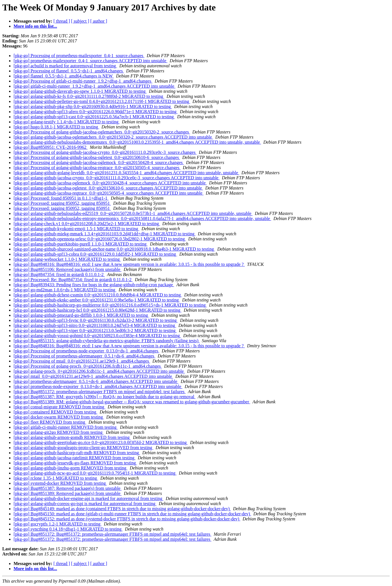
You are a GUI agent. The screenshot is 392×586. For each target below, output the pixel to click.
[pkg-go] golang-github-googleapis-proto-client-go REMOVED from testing (84, 448)
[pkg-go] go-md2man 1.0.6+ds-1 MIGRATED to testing (65, 290)
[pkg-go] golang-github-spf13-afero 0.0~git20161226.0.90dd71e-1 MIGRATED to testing (96, 112)
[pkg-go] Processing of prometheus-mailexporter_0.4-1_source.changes (79, 56)
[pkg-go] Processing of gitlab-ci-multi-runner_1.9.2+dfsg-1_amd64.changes (83, 81)
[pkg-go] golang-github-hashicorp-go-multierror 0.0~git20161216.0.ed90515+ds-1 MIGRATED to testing (110, 305)
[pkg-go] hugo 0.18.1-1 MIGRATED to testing (56, 127)
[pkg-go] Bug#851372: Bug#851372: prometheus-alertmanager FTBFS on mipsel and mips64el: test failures (112, 534)
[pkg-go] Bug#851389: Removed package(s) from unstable (68, 493)
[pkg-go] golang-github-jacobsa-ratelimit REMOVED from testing (74, 458)
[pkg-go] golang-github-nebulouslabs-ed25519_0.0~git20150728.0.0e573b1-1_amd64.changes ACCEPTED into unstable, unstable (133, 213)
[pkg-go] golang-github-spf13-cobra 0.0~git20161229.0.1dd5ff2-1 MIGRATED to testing (95, 254)
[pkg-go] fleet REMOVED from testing (50, 422)
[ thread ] (62, 21)
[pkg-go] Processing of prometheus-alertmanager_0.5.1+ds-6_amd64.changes (85, 356)
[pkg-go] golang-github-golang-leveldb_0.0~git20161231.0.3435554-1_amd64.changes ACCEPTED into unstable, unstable (126, 173)
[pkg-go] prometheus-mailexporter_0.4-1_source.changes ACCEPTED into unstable (90, 61)
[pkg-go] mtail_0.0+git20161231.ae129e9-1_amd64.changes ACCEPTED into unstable (93, 376)
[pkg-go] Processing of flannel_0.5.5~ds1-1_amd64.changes (69, 71)
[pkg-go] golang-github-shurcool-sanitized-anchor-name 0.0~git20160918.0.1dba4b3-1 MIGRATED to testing (114, 249)
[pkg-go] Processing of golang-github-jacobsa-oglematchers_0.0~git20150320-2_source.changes (102, 132)
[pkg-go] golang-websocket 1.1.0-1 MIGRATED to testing (67, 259)
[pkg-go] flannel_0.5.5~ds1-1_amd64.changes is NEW (64, 76)
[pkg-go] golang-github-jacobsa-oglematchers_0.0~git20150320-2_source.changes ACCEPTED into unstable (113, 137)
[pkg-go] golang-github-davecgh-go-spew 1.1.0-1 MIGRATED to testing (80, 91)
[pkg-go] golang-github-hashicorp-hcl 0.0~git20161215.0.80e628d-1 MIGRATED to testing (98, 310)
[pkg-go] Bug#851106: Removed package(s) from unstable (68, 269)
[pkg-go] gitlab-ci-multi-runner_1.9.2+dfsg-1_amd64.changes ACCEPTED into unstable (94, 86)
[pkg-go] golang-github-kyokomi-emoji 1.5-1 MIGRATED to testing (76, 229)
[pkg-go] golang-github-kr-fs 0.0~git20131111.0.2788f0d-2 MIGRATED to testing (89, 96)
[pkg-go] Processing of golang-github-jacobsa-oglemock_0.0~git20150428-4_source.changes (99, 162)
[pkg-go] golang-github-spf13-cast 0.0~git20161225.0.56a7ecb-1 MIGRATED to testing (94, 117)
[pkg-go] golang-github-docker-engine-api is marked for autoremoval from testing (88, 498)
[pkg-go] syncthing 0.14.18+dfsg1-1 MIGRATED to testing (68, 529)
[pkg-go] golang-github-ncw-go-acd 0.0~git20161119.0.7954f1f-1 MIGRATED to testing (95, 473)
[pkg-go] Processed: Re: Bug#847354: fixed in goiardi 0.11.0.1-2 (73, 280)
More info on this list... (35, 26)
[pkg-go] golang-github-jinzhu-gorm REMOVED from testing (71, 468)
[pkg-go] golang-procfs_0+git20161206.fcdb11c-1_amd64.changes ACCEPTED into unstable (99, 371)
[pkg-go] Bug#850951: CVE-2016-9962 (51, 147)
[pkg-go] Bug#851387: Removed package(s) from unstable (68, 488)
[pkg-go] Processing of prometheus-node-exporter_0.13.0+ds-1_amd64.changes (86, 351)
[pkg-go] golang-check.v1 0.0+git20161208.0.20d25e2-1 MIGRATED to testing (87, 224)
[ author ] (99, 21)
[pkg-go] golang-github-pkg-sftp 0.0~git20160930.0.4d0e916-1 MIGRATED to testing (93, 106)
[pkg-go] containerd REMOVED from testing (55, 412)
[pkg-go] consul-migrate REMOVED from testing (59, 407)
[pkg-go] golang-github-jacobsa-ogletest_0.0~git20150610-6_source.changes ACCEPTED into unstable (108, 188)
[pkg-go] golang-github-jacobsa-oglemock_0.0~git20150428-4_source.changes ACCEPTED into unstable (110, 183)
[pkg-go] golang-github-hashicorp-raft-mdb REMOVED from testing (77, 453)
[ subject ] (80, 21)
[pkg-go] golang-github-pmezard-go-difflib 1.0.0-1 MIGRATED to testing (81, 315)
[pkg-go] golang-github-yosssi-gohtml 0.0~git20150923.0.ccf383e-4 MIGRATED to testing (97, 336)
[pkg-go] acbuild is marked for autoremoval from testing (65, 66)
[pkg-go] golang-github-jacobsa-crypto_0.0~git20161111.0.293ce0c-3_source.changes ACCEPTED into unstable (117, 178)
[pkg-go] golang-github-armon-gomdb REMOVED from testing (72, 437)
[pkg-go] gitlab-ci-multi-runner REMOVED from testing (66, 427)
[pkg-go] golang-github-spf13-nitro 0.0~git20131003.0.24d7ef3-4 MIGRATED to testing (95, 325)
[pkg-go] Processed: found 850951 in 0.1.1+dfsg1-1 (61, 198)
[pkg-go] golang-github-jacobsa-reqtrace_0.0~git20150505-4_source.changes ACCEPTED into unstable (109, 193)
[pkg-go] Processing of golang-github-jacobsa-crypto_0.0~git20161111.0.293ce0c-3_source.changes (105, 152)
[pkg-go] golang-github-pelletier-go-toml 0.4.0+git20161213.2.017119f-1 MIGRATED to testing (102, 101)
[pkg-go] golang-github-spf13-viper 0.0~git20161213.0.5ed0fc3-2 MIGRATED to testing (95, 330)
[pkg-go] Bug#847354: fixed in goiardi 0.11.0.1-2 (59, 274)
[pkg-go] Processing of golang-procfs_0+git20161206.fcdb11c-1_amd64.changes (88, 366)
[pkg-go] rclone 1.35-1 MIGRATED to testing (56, 478)
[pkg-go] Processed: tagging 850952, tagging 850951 (62, 203)
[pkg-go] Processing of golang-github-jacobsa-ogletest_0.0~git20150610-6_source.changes (97, 157)
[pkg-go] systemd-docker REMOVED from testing (60, 483)
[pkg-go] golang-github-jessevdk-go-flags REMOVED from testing (75, 463)
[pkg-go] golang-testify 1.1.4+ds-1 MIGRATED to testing (67, 122)
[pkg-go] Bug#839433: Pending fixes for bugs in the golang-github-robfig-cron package (94, 285)
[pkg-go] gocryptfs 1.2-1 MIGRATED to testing (58, 524)
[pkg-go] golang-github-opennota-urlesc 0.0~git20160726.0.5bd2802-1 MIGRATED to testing (100, 239)
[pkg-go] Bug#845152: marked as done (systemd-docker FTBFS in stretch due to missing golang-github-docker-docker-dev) (127, 519)
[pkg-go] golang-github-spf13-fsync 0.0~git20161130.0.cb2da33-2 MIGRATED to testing (96, 320)
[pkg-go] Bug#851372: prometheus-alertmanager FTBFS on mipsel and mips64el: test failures (100, 392)
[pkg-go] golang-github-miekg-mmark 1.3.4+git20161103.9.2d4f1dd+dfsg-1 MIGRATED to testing (105, 234)
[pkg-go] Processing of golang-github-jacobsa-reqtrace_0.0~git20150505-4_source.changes (97, 168)
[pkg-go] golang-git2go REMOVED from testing (59, 432)
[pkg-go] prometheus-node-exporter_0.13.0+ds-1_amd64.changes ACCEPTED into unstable (98, 386)
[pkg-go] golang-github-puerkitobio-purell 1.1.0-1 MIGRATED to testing (81, 244)
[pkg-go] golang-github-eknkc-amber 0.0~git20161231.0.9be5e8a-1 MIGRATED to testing (97, 300)
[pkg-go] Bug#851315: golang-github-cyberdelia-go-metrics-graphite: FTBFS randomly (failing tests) (107, 341)
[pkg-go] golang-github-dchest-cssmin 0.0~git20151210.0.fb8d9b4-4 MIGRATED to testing (98, 295)
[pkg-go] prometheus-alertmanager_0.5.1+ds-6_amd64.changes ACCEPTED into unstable (96, 381)
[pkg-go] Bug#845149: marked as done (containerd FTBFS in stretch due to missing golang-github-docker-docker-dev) (122, 509)
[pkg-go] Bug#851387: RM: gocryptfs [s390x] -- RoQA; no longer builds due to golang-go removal (104, 397)
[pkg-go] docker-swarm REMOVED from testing (59, 417)
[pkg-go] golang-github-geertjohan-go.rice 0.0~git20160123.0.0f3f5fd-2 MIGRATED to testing (101, 442)
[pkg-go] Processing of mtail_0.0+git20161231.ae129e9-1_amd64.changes (82, 361)
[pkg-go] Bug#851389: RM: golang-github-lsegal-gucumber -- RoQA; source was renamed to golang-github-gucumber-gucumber (132, 402)
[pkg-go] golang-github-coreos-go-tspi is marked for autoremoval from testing (85, 504)
